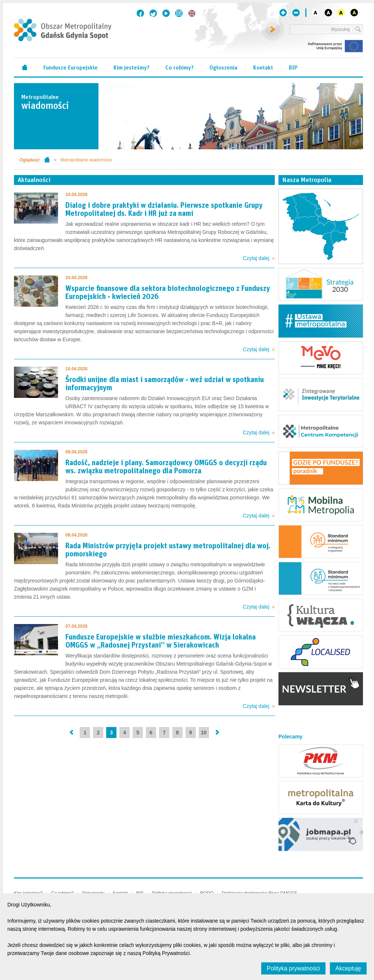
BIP (293, 67)
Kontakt (263, 67)
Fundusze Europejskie (71, 67)
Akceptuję (348, 968)
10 (204, 733)
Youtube (166, 13)
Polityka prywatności (293, 968)
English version (192, 13)
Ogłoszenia (223, 67)
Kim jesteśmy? (132, 67)
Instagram (179, 13)
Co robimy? (179, 67)
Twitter (153, 13)
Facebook (140, 13)
